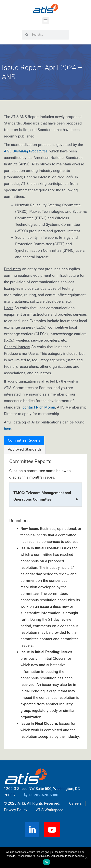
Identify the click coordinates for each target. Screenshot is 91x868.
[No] (86, 858)
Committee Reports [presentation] (24, 440)
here (7, 429)
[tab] (24, 440)
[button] (46, 21)
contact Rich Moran (39, 407)
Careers (75, 803)
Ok (46, 862)
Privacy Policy (16, 810)
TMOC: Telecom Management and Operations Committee (42, 496)
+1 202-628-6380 (41, 795)
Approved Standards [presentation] (25, 449)
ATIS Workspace (50, 810)
